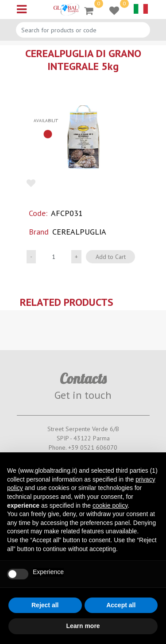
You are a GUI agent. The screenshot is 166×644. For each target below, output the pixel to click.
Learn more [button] (83, 626)
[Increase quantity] (76, 257)
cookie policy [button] (110, 505)
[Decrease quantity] (31, 257)
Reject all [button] (45, 605)
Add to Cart (111, 257)
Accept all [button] (121, 605)
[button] (83, 139)
